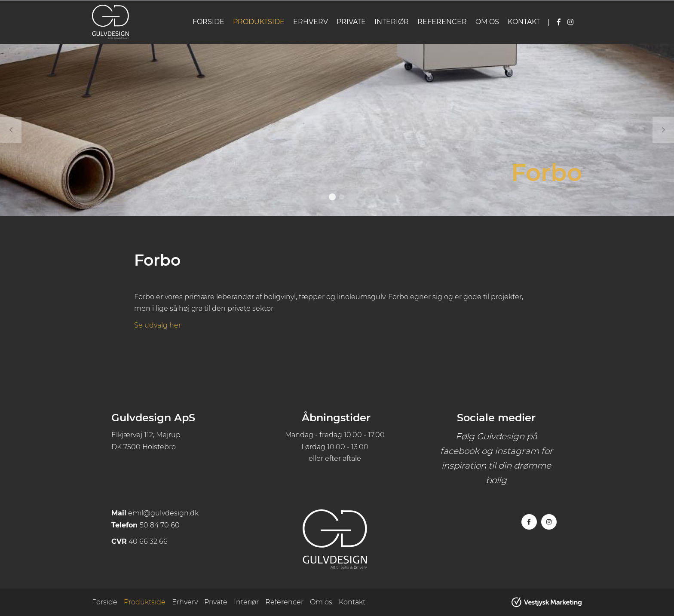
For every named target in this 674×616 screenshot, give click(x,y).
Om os (487, 22)
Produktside (259, 22)
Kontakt (524, 22)
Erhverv (311, 22)
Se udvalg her (158, 325)
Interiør (392, 22)
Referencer (442, 22)
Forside (208, 22)
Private (351, 22)
